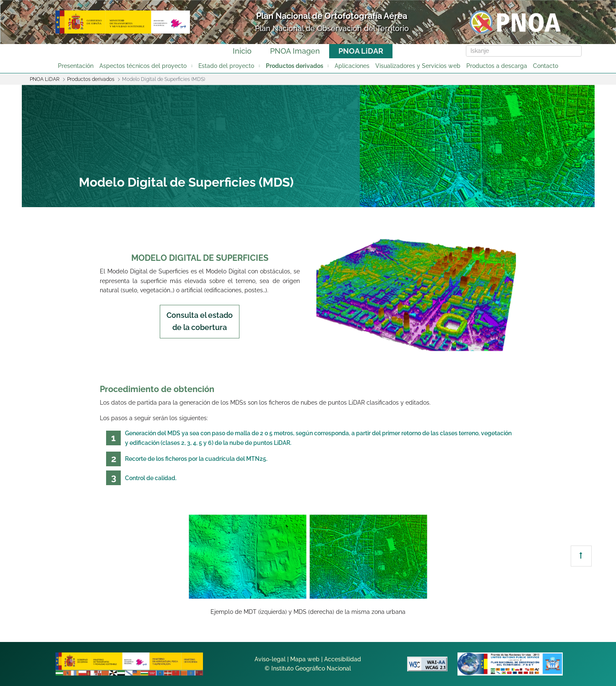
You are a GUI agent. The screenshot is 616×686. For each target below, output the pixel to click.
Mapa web (305, 659)
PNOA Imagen (295, 51)
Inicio (242, 51)
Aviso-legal (270, 659)
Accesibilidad (343, 659)
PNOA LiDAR (361, 51)
